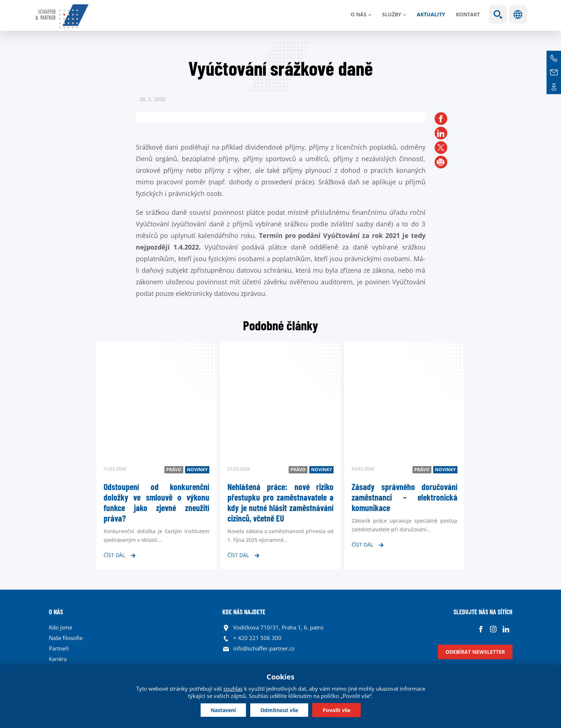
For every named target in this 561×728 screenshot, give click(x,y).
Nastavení (222, 710)
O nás (359, 14)
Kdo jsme (60, 627)
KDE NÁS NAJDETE (244, 612)
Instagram (493, 629)
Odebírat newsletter (475, 652)
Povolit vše (338, 710)
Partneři (59, 648)
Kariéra (58, 659)
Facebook (481, 629)
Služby (392, 14)
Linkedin (506, 629)
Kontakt (468, 14)
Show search (498, 14)
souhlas (233, 688)
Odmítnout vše (279, 710)
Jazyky (518, 14)
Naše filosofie (66, 638)
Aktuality (431, 14)
